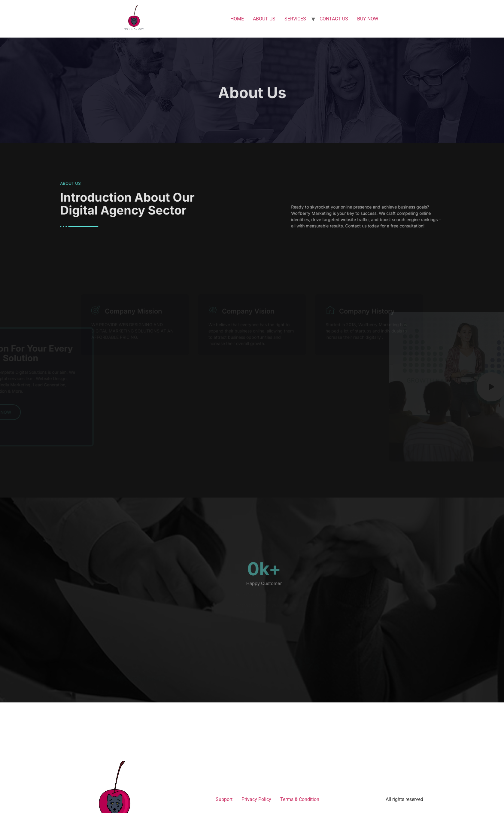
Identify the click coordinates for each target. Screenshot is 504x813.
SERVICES (295, 19)
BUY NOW (368, 19)
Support (224, 799)
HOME (237, 19)
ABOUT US (264, 19)
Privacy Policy (256, 799)
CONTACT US (334, 19)
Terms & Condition (300, 799)
